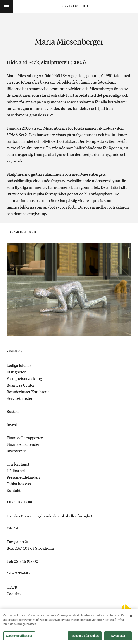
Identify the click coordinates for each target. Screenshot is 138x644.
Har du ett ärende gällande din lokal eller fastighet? (50, 516)
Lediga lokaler (19, 365)
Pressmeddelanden (23, 477)
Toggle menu (7, 6)
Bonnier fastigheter (76, 6)
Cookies (14, 594)
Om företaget (18, 464)
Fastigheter (16, 372)
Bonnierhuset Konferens (28, 392)
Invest (12, 425)
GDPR (12, 587)
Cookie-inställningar (19, 637)
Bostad (13, 411)
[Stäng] (131, 617)
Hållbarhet (16, 471)
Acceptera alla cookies (85, 637)
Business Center (21, 385)
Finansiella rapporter (25, 438)
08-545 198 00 (26, 561)
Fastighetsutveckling (24, 378)
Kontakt (14, 490)
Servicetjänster (20, 398)
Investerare (16, 451)
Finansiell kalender (23, 444)
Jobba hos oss (19, 484)
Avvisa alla (118, 637)
